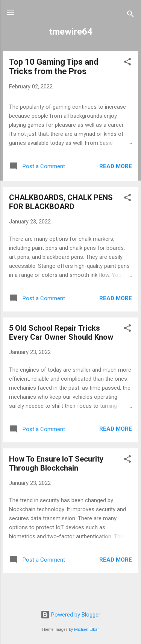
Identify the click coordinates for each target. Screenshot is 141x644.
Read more (116, 166)
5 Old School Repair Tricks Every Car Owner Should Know (61, 333)
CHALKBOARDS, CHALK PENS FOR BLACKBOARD (61, 202)
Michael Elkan (87, 630)
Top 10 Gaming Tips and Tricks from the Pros (54, 67)
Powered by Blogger (70, 615)
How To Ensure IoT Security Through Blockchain (56, 463)
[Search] (130, 15)
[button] (127, 63)
